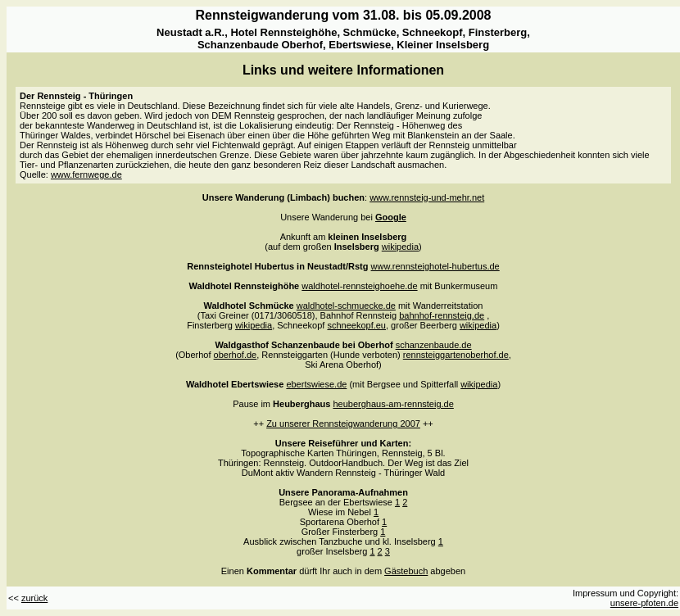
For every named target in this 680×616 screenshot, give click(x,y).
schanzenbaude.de (434, 345)
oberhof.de (236, 355)
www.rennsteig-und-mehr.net (427, 197)
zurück (34, 598)
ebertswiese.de (316, 384)
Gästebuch (406, 571)
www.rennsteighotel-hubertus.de (435, 266)
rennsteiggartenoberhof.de (456, 355)
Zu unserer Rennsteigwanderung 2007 (343, 423)
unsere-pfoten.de (644, 603)
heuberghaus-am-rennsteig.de (393, 404)
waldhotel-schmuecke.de (346, 306)
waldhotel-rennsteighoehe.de (359, 286)
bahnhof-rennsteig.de (442, 315)
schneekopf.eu (356, 325)
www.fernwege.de (86, 174)
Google (391, 217)
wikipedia (400, 247)
